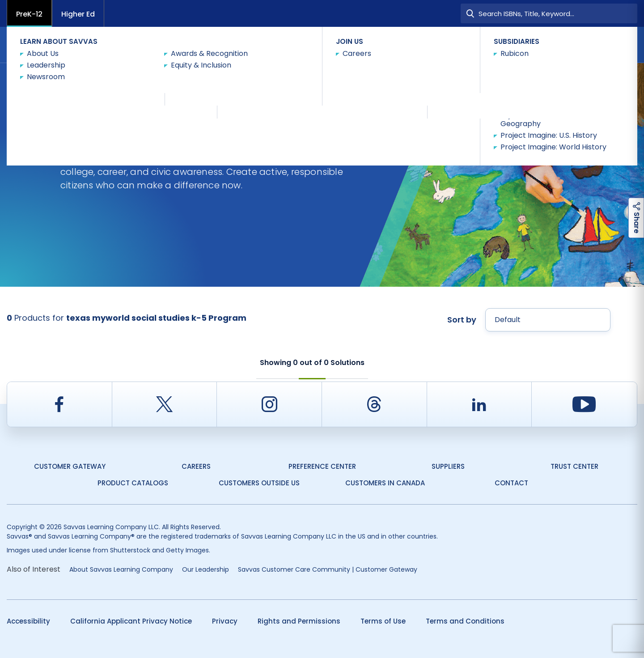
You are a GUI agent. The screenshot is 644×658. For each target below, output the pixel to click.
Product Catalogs (133, 483)
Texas (15, 79)
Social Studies (61, 79)
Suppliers (448, 466)
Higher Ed (78, 14)
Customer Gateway (70, 466)
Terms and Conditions (465, 621)
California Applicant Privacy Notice (131, 621)
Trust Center (574, 466)
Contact (613, 44)
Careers (196, 466)
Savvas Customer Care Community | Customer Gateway (328, 569)
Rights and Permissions (299, 621)
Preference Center (322, 466)
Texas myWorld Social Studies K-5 (148, 79)
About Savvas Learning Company (121, 569)
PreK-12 (29, 14)
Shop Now (229, 79)
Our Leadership (205, 569)
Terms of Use (383, 621)
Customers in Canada (385, 483)
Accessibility (28, 621)
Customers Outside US (259, 483)
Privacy (225, 621)
